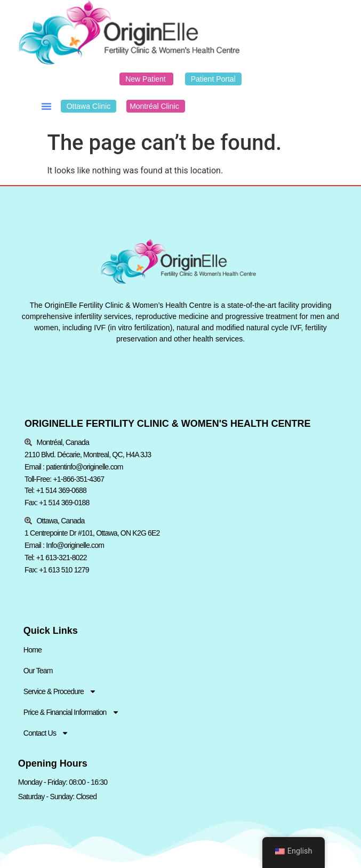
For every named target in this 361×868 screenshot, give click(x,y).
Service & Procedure (60, 692)
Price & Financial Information (71, 712)
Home (33, 650)
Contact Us (46, 733)
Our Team (38, 671)
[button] (46, 106)
